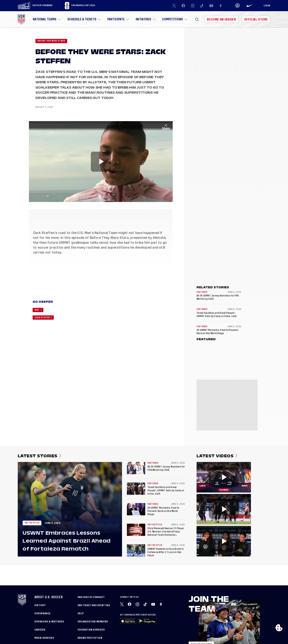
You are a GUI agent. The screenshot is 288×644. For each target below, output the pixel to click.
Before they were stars (51, 41)
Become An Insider (221, 19)
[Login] (267, 6)
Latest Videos (217, 456)
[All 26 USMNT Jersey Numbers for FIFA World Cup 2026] (136, 468)
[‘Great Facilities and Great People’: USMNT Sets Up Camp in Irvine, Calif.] (136, 489)
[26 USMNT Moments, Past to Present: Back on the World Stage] (136, 509)
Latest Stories (39, 456)
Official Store (256, 19)
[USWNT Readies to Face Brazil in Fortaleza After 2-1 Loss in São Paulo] (136, 550)
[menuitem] (46, 19)
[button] (197, 19)
